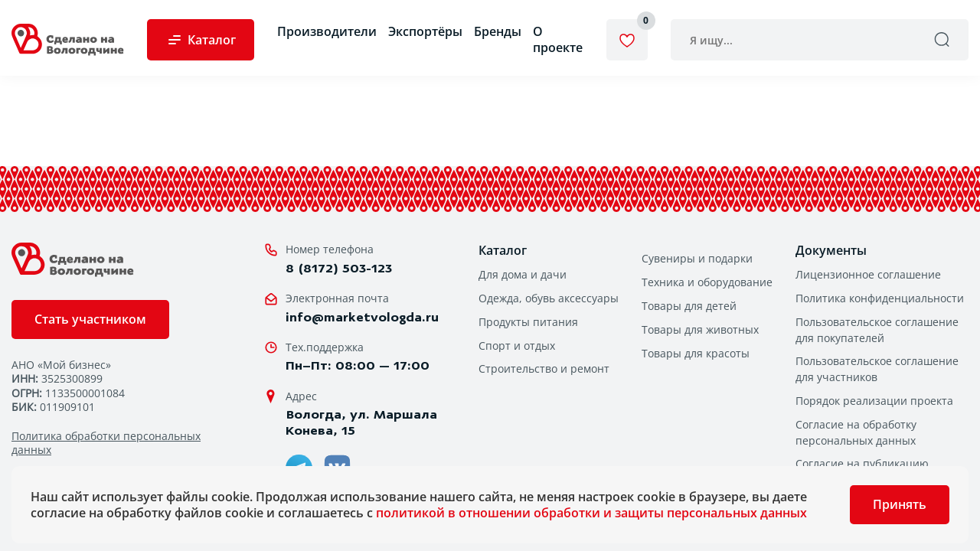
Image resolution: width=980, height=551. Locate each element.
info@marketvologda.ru (362, 317)
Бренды (498, 31)
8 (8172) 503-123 (339, 268)
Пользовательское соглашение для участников (877, 369)
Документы (831, 250)
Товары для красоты (696, 353)
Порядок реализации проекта (874, 401)
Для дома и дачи (523, 274)
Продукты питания (528, 322)
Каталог (503, 250)
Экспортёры (425, 31)
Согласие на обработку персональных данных (856, 432)
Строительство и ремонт (544, 368)
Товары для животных (700, 329)
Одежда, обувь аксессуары (549, 298)
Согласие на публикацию (862, 463)
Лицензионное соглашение (868, 274)
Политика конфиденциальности (880, 298)
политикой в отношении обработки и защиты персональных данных (591, 513)
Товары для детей (689, 306)
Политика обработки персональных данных (106, 443)
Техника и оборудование (707, 282)
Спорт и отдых (517, 346)
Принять (900, 504)
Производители (327, 31)
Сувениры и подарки (697, 258)
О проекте (558, 39)
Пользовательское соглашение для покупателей (877, 330)
